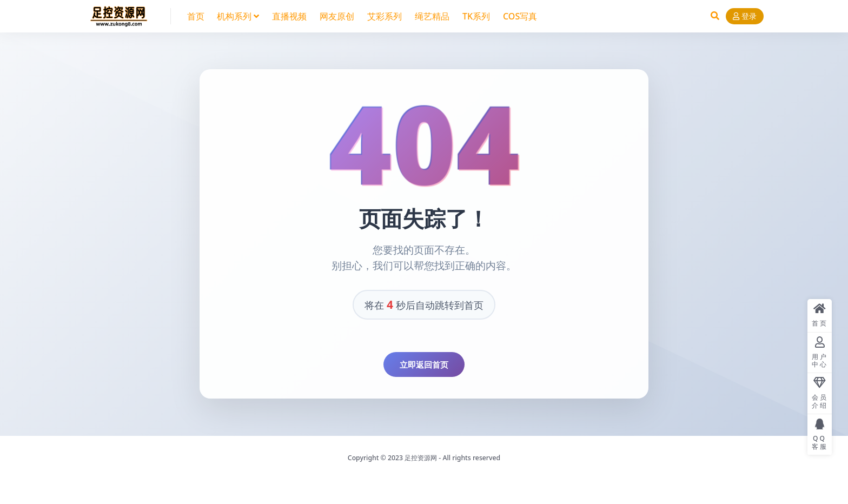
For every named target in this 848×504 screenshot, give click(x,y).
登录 (745, 16)
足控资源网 (421, 458)
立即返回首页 (424, 364)
